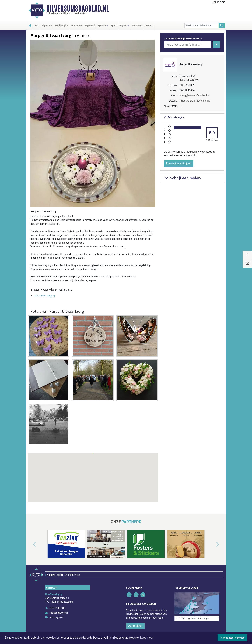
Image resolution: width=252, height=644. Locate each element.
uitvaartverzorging (45, 296)
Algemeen (47, 25)
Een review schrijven (179, 163)
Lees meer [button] (147, 638)
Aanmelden (135, 626)
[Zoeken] (222, 25)
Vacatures (137, 25)
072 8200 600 (57, 608)
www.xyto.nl (56, 617)
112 (37, 25)
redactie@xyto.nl (59, 613)
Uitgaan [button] (123, 25)
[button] (93, 474)
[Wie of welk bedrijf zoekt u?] (187, 45)
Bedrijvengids (62, 25)
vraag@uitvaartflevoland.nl (195, 95)
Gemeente (77, 25)
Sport (114, 25)
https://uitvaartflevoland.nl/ (195, 101)
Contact (149, 25)
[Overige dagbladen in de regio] (197, 618)
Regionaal (90, 25)
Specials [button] (102, 25)
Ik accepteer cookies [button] (232, 638)
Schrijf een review (182, 178)
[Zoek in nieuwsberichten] (202, 25)
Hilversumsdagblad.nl (78, 9)
